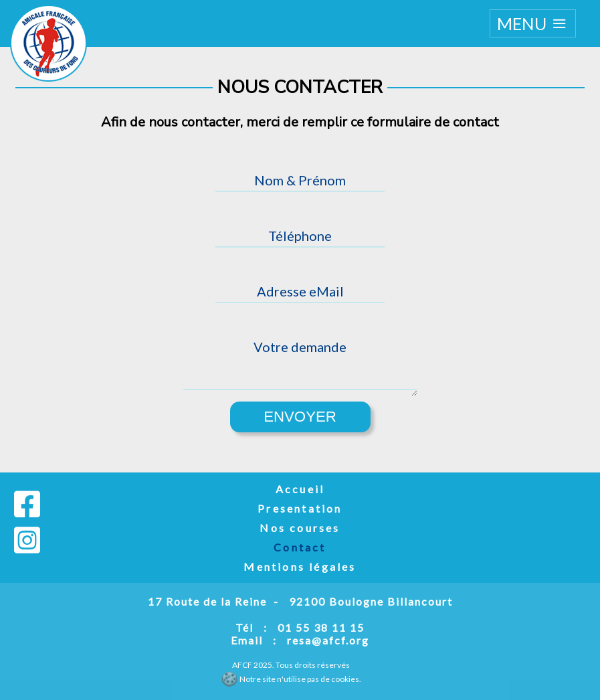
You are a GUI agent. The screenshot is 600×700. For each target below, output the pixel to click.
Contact (300, 547)
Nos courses (300, 528)
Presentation (300, 508)
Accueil (300, 489)
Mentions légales (300, 566)
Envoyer (300, 417)
